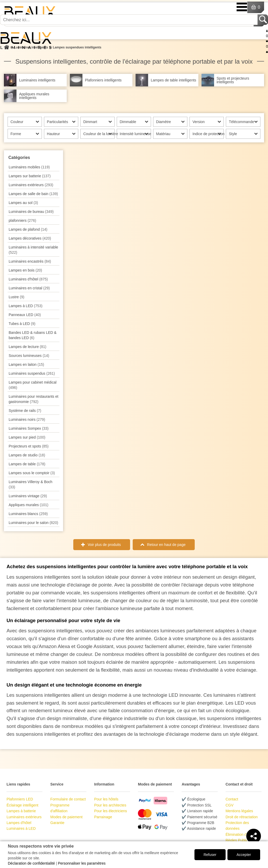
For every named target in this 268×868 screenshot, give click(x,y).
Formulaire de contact (68, 799)
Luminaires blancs (28, 514)
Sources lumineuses (29, 356)
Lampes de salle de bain (33, 194)
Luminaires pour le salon (33, 523)
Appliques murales (29, 505)
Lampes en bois (25, 270)
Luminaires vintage (28, 496)
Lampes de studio (27, 455)
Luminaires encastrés (30, 261)
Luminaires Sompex (29, 428)
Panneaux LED (25, 315)
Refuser (210, 855)
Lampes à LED (26, 306)
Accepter (244, 855)
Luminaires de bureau (31, 212)
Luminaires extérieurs (31, 185)
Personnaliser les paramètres (82, 863)
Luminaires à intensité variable (33, 250)
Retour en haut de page (166, 545)
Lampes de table (27, 464)
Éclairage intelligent (22, 805)
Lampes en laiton (26, 364)
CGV (230, 805)
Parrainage (103, 817)
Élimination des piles (242, 834)
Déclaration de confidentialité (31, 863)
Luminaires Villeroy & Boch (30, 484)
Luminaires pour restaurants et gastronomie (33, 399)
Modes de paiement (66, 817)
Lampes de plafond (28, 229)
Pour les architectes (110, 805)
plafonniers (22, 220)
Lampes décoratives (30, 238)
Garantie (57, 823)
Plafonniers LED (20, 799)
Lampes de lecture (27, 347)
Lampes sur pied (27, 437)
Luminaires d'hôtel (28, 279)
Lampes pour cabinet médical (33, 385)
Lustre (16, 297)
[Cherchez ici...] (129, 20)
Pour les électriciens (111, 811)
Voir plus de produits (104, 545)
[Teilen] (254, 836)
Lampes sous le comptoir (32, 473)
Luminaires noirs (27, 419)
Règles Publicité (239, 840)
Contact (232, 799)
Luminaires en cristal (29, 288)
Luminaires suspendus (32, 373)
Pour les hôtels (106, 799)
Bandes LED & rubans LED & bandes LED (33, 335)
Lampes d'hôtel (19, 823)
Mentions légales (239, 811)
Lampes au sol (23, 203)
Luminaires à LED (21, 828)
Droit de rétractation (242, 817)
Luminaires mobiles (29, 167)
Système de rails (25, 411)
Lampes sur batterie (30, 176)
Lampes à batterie (21, 811)
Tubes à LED (22, 324)
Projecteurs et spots (29, 446)
